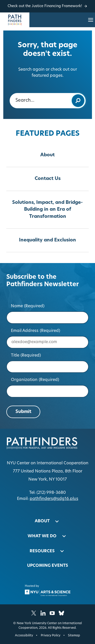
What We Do (42, 536)
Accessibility (24, 636)
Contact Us (48, 179)
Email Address (36, 331)
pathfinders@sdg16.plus (54, 499)
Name (28, 306)
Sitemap (74, 636)
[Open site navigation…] (91, 20)
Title (26, 356)
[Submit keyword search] (78, 101)
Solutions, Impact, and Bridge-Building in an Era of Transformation (48, 210)
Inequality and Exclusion (48, 240)
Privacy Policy (51, 636)
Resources (42, 551)
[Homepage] (15, 20)
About (48, 155)
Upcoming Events (48, 566)
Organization (35, 380)
